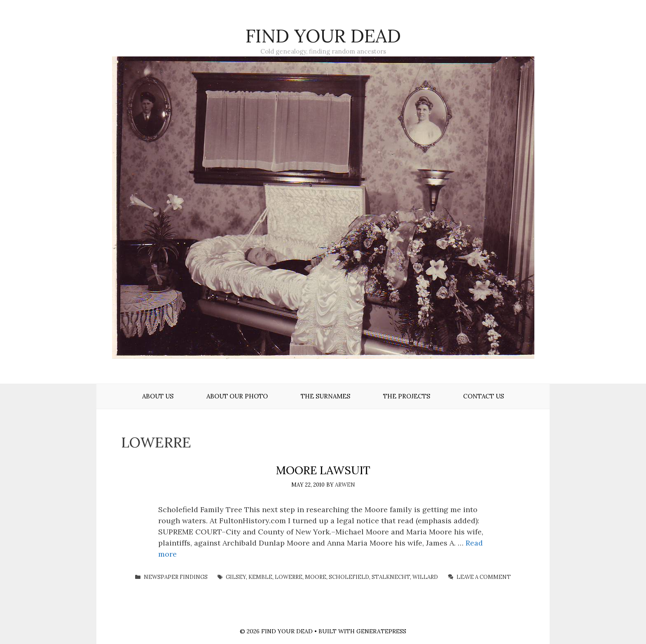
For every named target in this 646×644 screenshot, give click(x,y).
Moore (316, 577)
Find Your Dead (323, 36)
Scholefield (349, 577)
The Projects (407, 396)
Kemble (260, 577)
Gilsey (236, 577)
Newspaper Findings (176, 577)
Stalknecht (391, 577)
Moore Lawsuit (323, 470)
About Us (158, 396)
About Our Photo (237, 396)
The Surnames (325, 396)
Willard (425, 577)
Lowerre (289, 577)
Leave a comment (484, 577)
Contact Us (483, 396)
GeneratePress (381, 631)
